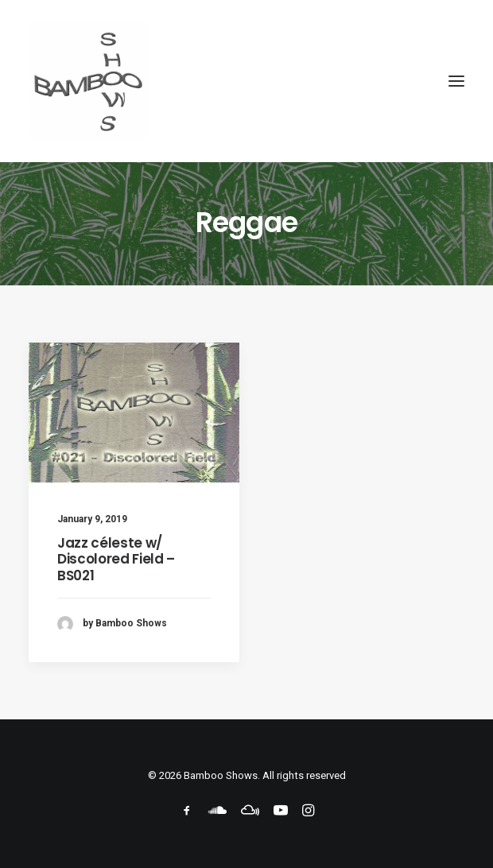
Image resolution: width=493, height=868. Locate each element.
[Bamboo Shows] (246, 81)
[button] (456, 81)
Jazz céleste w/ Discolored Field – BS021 (116, 559)
